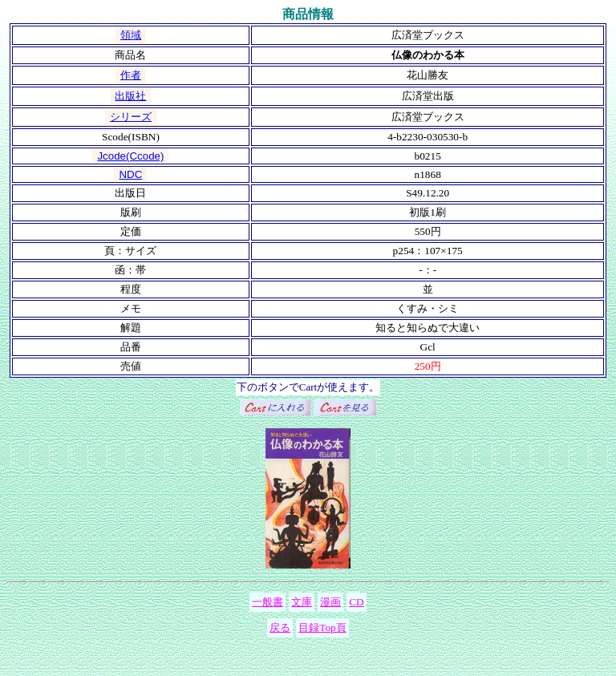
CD (357, 602)
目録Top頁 (322, 627)
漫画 (330, 602)
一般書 (267, 602)
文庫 (302, 602)
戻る (280, 627)
